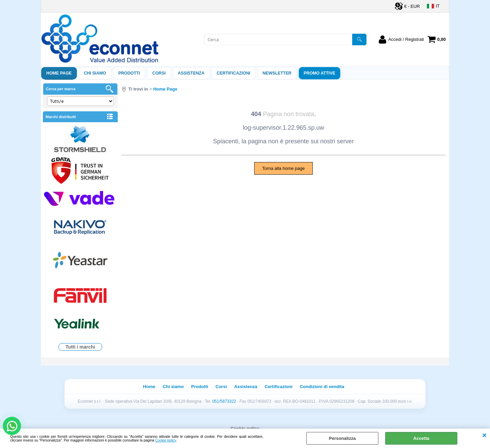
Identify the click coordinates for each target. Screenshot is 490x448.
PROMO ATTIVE (320, 73)
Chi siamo (95, 73)
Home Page (59, 73)
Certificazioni (234, 73)
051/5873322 (224, 401)
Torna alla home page (283, 168)
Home (149, 387)
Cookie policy (166, 440)
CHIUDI (484, 435)
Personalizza (342, 438)
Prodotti (129, 73)
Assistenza (246, 387)
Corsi (159, 73)
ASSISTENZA (191, 73)
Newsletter (277, 73)
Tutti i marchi (80, 347)
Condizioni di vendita (322, 387)
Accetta (421, 438)
